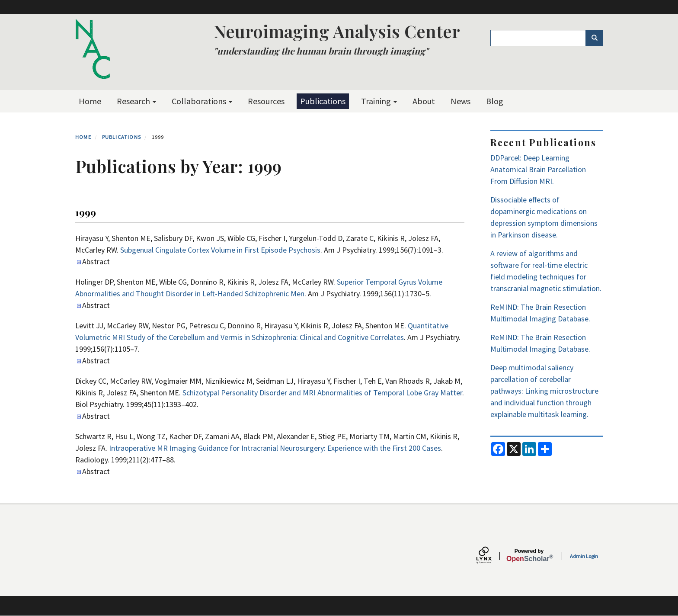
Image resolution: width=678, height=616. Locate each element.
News (461, 101)
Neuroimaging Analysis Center (337, 31)
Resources (266, 101)
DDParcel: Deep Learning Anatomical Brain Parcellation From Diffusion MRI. (538, 169)
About (424, 101)
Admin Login (584, 556)
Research (136, 101)
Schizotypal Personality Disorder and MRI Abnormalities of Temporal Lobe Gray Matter (322, 393)
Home (90, 101)
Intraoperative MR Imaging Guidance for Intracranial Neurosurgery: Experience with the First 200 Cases (275, 448)
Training (379, 101)
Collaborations (202, 101)
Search (597, 38)
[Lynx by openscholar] (491, 556)
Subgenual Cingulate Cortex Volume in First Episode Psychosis (220, 250)
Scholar (529, 555)
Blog (495, 101)
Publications (323, 101)
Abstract (96, 261)
